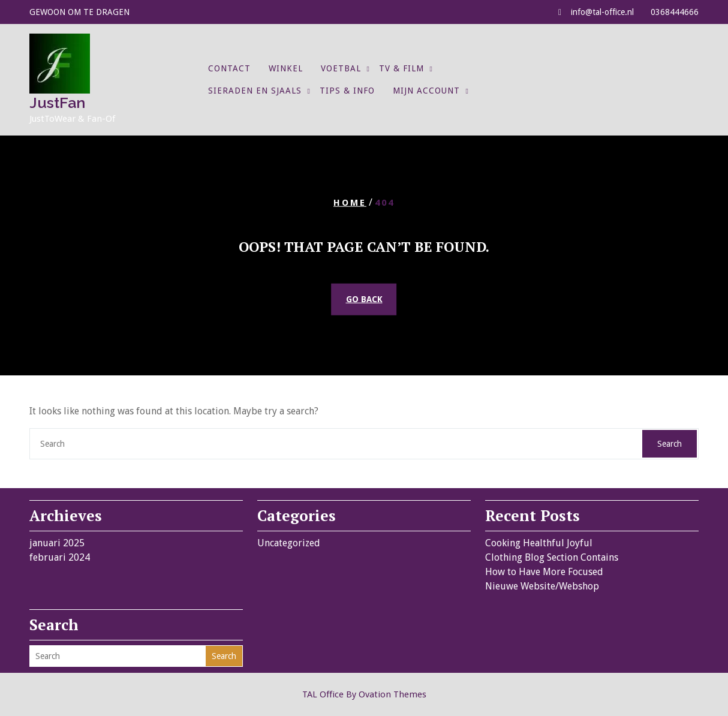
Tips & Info (347, 91)
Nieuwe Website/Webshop (542, 586)
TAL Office (364, 694)
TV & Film (401, 68)
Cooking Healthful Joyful (539, 543)
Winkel (286, 68)
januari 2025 (57, 543)
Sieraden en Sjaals (255, 91)
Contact (229, 68)
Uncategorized (289, 543)
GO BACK (364, 299)
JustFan (57, 103)
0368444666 (675, 12)
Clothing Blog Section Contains (552, 557)
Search (670, 444)
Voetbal (341, 68)
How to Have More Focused (544, 572)
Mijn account (426, 91)
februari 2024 (60, 557)
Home (350, 202)
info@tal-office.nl (602, 12)
